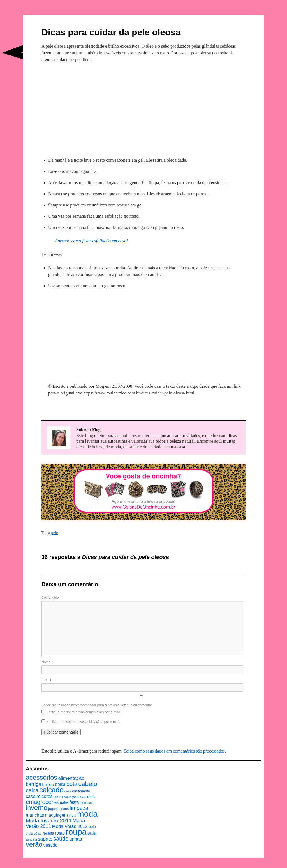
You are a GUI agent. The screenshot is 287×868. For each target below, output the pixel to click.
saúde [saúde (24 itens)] (61, 839)
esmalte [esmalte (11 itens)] (62, 802)
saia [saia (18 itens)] (92, 833)
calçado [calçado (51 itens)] (51, 790)
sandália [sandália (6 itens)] (31, 839)
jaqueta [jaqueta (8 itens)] (54, 809)
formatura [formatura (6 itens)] (86, 803)
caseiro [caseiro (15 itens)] (33, 796)
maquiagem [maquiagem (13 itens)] (56, 815)
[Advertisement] (143, 109)
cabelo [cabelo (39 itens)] (88, 784)
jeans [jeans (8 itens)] (65, 809)
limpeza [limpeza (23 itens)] (79, 808)
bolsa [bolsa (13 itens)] (60, 784)
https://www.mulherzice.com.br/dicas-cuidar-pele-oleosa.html (139, 393)
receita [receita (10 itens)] (48, 833)
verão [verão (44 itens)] (34, 844)
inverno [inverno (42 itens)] (37, 808)
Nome (46, 662)
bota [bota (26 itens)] (72, 784)
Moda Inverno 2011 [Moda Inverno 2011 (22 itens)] (49, 821)
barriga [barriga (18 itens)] (33, 784)
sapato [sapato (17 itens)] (45, 839)
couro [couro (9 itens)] (58, 797)
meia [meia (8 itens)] (72, 816)
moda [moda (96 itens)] (87, 814)
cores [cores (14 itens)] (47, 796)
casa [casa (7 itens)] (68, 791)
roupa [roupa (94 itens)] (76, 832)
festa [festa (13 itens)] (74, 802)
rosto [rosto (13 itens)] (60, 833)
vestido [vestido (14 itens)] (51, 845)
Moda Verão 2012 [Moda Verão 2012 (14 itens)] (70, 826)
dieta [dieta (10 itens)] (91, 797)
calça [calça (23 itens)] (32, 790)
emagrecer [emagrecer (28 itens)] (40, 802)
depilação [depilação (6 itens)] (70, 797)
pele (55, 533)
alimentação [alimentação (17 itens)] (71, 778)
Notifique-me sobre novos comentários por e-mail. (83, 712)
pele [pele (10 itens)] (92, 827)
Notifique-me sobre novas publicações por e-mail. (83, 722)
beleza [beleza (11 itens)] (48, 785)
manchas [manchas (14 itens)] (35, 815)
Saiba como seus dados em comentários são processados (174, 751)
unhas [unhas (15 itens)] (76, 839)
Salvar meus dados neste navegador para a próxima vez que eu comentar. (97, 705)
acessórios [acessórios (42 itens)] (41, 778)
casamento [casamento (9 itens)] (81, 791)
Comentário (50, 598)
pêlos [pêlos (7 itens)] (38, 834)
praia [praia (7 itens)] (29, 834)
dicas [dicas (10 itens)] (82, 797)
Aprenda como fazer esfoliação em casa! (91, 241)
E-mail (46, 680)
